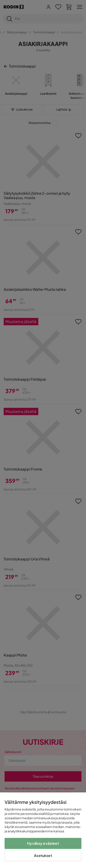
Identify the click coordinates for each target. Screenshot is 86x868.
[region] (43, 830)
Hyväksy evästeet (43, 843)
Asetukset (43, 855)
